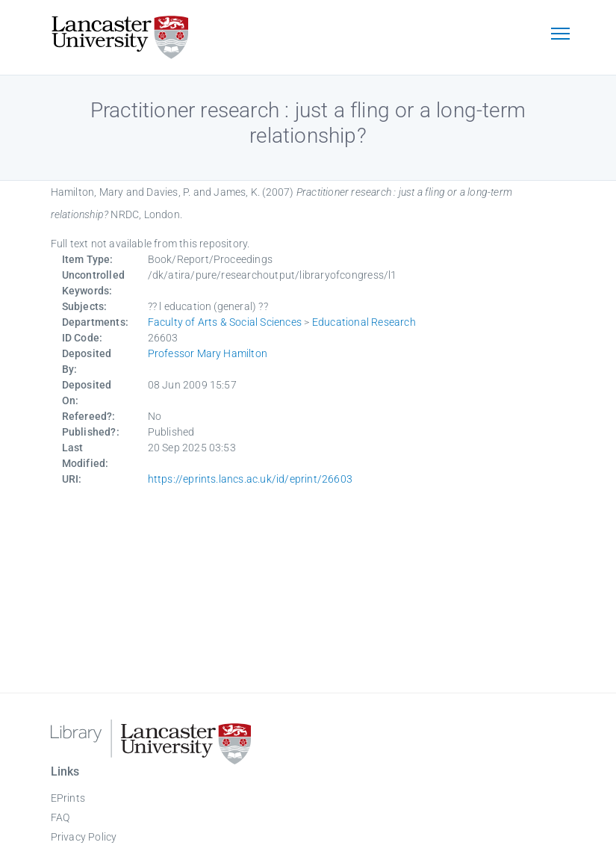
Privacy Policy (84, 837)
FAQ (60, 817)
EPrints (68, 798)
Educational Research (364, 322)
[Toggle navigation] (561, 35)
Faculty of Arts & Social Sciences (225, 322)
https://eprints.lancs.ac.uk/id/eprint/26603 (251, 479)
